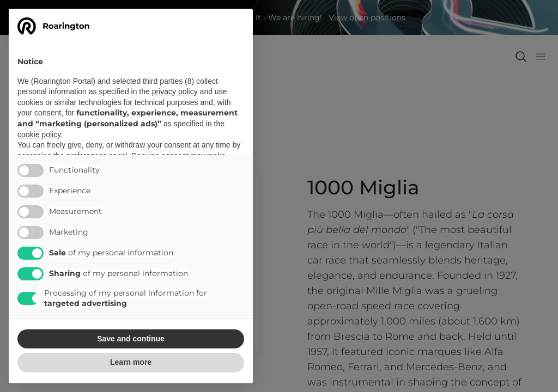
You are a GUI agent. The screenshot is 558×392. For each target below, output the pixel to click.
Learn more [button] (131, 362)
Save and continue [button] (131, 339)
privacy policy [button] (175, 91)
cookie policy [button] (39, 134)
